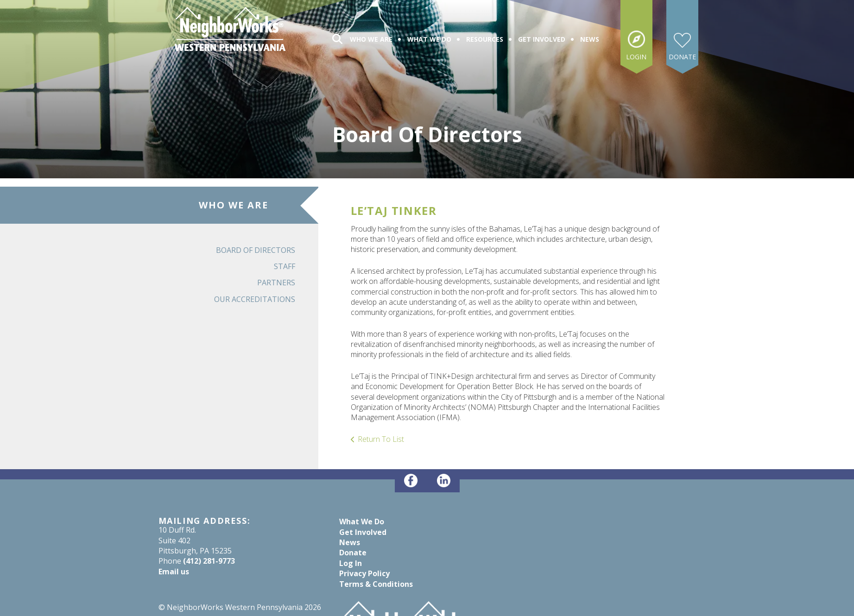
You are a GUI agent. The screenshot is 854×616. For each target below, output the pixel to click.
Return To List (381, 439)
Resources (485, 39)
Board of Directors (256, 250)
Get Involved (542, 39)
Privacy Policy (364, 573)
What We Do (429, 39)
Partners (276, 283)
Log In (351, 563)
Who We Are (371, 39)
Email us (174, 572)
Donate (682, 57)
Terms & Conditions (376, 584)
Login (636, 57)
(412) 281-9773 (209, 561)
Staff (285, 266)
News (590, 39)
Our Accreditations (255, 299)
